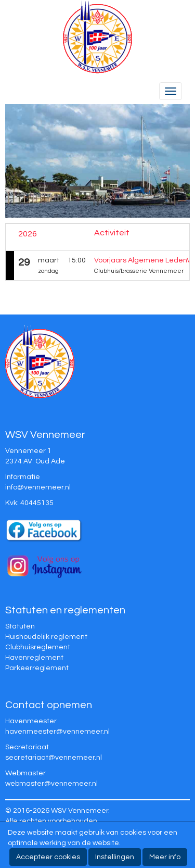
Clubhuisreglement (38, 647)
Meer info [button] (165, 857)
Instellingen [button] (115, 857)
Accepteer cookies (48, 857)
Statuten (20, 626)
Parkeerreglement (37, 668)
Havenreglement (34, 658)
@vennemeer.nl (38, 487)
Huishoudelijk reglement (46, 637)
